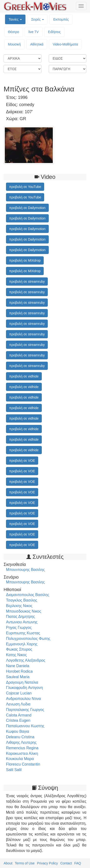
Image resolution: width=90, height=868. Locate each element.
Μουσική (14, 44)
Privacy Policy (47, 863)
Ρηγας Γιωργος (19, 628)
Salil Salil (14, 770)
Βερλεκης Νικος (19, 606)
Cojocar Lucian (19, 693)
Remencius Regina (22, 748)
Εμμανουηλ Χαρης (22, 644)
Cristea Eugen (18, 720)
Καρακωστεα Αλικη (22, 753)
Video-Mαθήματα (65, 44)
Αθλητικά (37, 44)
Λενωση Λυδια (18, 704)
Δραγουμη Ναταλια (22, 682)
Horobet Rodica (19, 671)
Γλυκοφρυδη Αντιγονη (24, 688)
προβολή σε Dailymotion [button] (27, 208)
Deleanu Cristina (20, 737)
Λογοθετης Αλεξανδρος (26, 660)
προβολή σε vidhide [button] (24, 376)
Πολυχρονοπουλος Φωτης (28, 639)
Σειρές (38, 19)
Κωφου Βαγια (18, 731)
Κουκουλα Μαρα (20, 759)
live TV (34, 32)
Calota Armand (19, 715)
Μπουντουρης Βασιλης (25, 570)
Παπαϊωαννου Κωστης (25, 726)
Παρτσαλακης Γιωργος (25, 710)
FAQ (78, 863)
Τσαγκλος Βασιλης (22, 600)
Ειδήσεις (54, 32)
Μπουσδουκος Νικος (24, 611)
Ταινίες (15, 19)
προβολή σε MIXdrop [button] (25, 260)
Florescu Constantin (23, 764)
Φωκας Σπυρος (19, 649)
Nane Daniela (18, 666)
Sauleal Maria (18, 677)
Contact (66, 863)
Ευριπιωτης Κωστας (23, 633)
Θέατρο (14, 32)
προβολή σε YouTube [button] (25, 187)
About (8, 863)
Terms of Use (25, 863)
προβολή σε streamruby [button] (27, 282)
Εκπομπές (61, 19)
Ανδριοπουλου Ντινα (24, 699)
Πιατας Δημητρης (21, 617)
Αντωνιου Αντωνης (22, 622)
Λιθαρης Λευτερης (21, 742)
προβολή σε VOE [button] (22, 461)
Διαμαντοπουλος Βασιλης (28, 595)
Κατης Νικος (16, 655)
